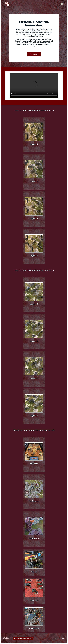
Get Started (34, 54)
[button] (34, 135)
